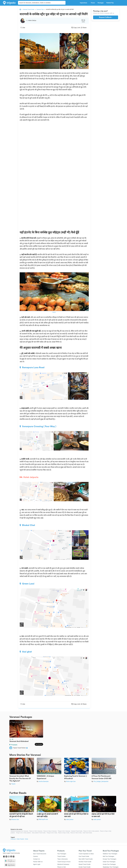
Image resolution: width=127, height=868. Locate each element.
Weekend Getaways (63, 864)
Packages (101, 3)
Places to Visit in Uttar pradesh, (91, 831)
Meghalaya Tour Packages (111, 867)
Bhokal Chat (27, 525)
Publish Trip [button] (111, 3)
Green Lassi (27, 584)
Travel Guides (61, 856)
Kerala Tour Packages (109, 864)
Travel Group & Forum (64, 862)
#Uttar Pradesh (20, 839)
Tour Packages (62, 854)
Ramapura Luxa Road (32, 367)
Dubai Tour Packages (109, 862)
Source (54, 312)
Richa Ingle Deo (71, 781)
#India (26, 839)
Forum (93, 3)
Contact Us (36, 859)
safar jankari (70, 819)
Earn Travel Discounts (40, 854)
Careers (36, 856)
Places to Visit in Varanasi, (36, 831)
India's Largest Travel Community (11, 853)
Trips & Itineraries (63, 859)
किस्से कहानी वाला (43, 819)
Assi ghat (26, 652)
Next (116, 768)
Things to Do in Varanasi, (64, 831)
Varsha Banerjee (44, 781)
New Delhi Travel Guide (86, 859)
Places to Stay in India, (64, 833)
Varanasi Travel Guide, (77, 831)
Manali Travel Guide (85, 864)
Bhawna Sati (15, 819)
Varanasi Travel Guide (29, 9)
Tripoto (13, 784)
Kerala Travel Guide (85, 867)
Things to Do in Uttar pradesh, (23, 833)
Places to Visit (62, 867)
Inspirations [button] (84, 3)
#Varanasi (13, 839)
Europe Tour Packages (109, 859)
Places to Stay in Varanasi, (50, 831)
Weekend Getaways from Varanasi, (20, 831)
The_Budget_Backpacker (101, 781)
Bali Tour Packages (108, 856)
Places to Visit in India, (76, 833)
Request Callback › (106, 17)
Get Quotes (39, 744)
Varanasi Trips (40, 9)
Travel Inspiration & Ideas (86, 854)
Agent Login (37, 864)
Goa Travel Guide (84, 856)
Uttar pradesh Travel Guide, (39, 833)
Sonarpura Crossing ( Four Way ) (38, 426)
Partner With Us (38, 862)
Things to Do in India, (52, 833)
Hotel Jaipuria (29, 477)
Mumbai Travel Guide (85, 862)
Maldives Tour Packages (110, 854)
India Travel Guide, (87, 833)
